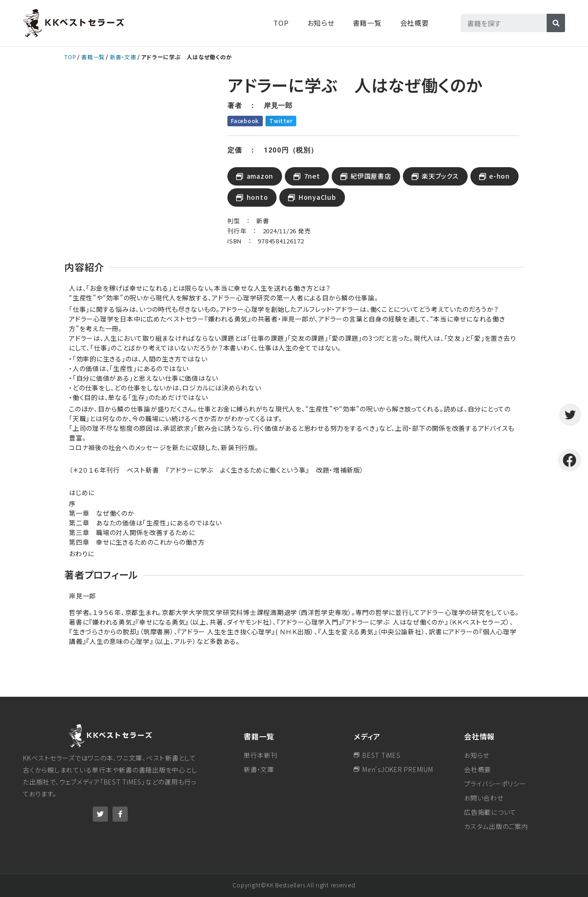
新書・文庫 (123, 57)
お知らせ (321, 23)
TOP (281, 23)
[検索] (556, 23)
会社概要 (415, 23)
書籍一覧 (93, 57)
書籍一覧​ (367, 23)
